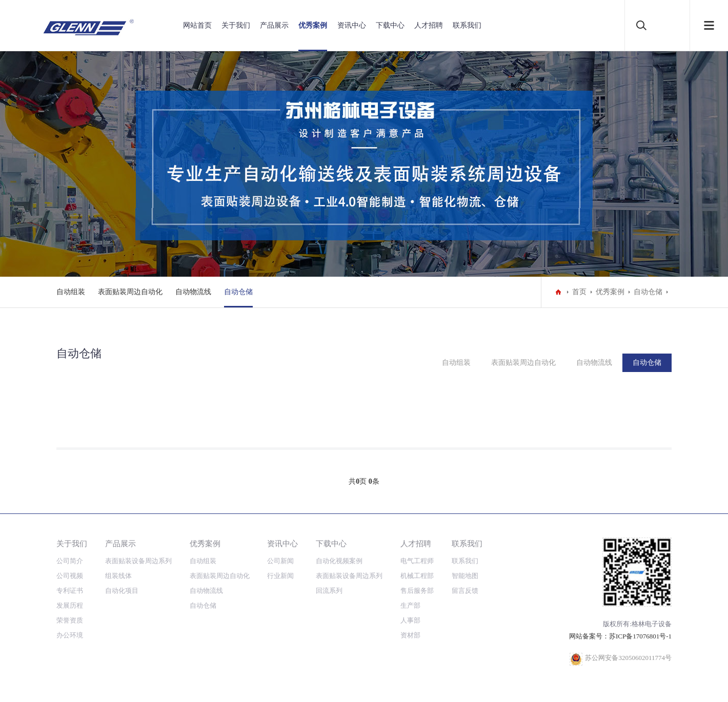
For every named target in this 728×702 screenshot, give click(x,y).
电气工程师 (417, 561)
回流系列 (329, 591)
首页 (579, 292)
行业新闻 (280, 576)
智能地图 (465, 576)
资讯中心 (352, 25)
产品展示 (274, 25)
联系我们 (467, 25)
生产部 (410, 605)
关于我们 (236, 25)
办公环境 (70, 635)
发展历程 (70, 605)
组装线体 (118, 576)
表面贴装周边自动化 (130, 292)
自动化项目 (122, 591)
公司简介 (70, 561)
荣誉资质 (70, 620)
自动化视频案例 (339, 561)
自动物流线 (193, 292)
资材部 (410, 635)
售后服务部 (417, 591)
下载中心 (390, 25)
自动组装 (71, 292)
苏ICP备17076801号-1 (640, 636)
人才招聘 (429, 25)
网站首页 (197, 25)
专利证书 (70, 591)
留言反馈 (465, 591)
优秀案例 (313, 25)
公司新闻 (280, 561)
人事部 (410, 620)
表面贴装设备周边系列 (138, 561)
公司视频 (70, 576)
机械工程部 (417, 576)
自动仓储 (238, 292)
